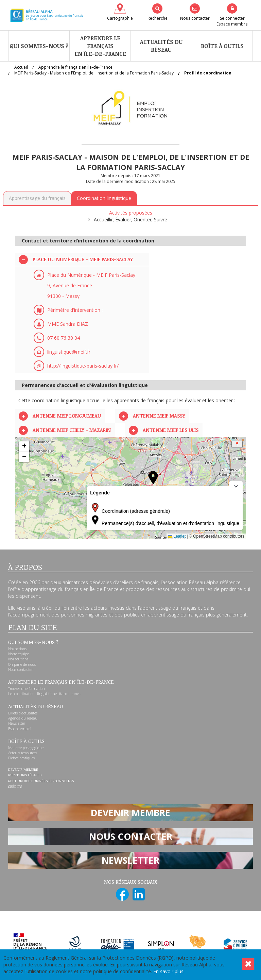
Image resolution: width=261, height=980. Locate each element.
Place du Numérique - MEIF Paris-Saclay (83, 259)
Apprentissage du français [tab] (37, 198)
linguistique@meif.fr (69, 352)
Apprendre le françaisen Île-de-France (100, 46)
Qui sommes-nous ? (39, 46)
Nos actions (17, 649)
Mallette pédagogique (26, 748)
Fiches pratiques (21, 758)
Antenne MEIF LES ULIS (171, 430)
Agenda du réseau (23, 718)
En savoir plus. (169, 971)
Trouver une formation (27, 689)
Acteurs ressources (23, 753)
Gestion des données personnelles (41, 781)
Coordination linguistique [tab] (104, 198)
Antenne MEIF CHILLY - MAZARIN (72, 430)
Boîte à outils (222, 46)
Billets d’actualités (23, 713)
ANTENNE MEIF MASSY (159, 416)
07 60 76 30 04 (64, 338)
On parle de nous (22, 664)
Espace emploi (20, 729)
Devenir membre (23, 770)
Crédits (15, 787)
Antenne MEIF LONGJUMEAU (67, 416)
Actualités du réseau (161, 46)
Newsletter (17, 723)
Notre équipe (19, 654)
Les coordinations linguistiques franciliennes (44, 694)
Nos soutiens (18, 659)
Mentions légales (25, 775)
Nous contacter (20, 670)
